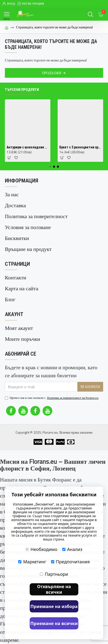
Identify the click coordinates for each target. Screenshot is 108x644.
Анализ (72, 549)
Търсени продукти (22, 90)
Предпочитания (70, 562)
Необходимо (41, 549)
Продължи (52, 73)
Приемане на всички (54, 623)
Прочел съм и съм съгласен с (52, 398)
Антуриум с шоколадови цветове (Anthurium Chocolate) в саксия (28, 147)
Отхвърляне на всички (54, 589)
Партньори (54, 574)
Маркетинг (32, 562)
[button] (50, 167)
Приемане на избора (54, 606)
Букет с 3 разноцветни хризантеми (80, 147)
